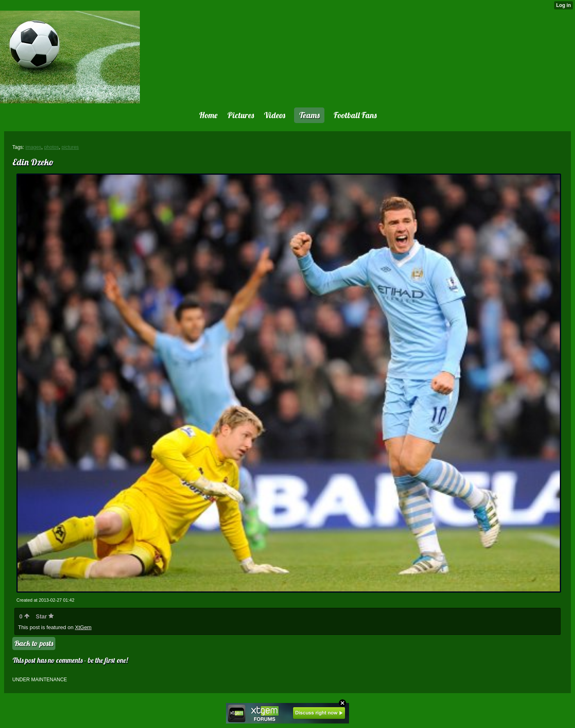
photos (51, 147)
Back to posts (34, 643)
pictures (70, 147)
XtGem (83, 627)
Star (45, 616)
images (33, 147)
